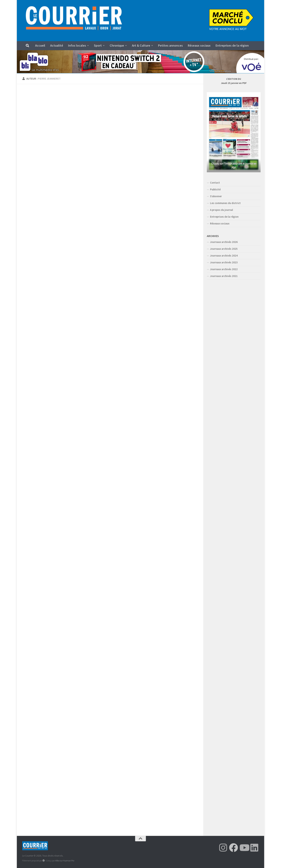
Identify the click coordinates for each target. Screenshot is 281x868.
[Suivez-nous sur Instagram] (223, 848)
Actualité (57, 45)
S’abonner (216, 196)
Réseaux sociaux (199, 45)
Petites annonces (170, 45)
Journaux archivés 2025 (224, 249)
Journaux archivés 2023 (224, 262)
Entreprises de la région (232, 45)
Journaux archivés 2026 (224, 242)
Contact (215, 183)
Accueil (40, 45)
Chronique (117, 45)
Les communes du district (225, 203)
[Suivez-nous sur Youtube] (244, 848)
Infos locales (77, 45)
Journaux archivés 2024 (224, 256)
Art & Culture (141, 45)
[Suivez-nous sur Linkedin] (254, 848)
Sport (98, 45)
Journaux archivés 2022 (224, 269)
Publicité (215, 189)
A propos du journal (222, 210)
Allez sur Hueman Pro (65, 861)
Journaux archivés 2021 (224, 276)
